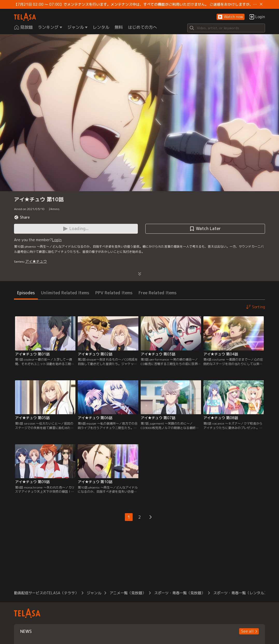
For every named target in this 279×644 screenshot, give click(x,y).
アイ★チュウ (36, 261)
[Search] (226, 28)
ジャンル (94, 593)
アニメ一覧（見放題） (128, 593)
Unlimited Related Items (65, 293)
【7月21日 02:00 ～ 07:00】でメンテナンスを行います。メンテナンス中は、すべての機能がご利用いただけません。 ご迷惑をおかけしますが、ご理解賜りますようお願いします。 (136, 4)
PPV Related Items (114, 293)
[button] (231, 17)
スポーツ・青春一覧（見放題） (180, 593)
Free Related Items (158, 293)
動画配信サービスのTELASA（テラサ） (46, 593)
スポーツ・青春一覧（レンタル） (240, 593)
